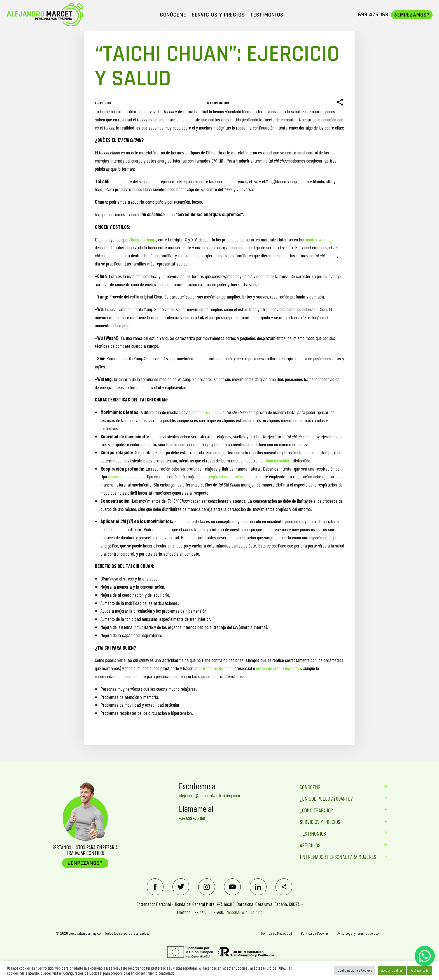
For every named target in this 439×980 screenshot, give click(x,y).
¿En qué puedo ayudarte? (338, 798)
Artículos (338, 845)
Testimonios (338, 833)
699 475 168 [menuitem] (373, 15)
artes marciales (206, 412)
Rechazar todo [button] (420, 970)
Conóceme (338, 787)
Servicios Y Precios (338, 822)
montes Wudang (319, 239)
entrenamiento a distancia (279, 668)
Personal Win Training (244, 912)
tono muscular (279, 460)
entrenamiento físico (216, 668)
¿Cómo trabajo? (338, 810)
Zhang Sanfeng (143, 239)
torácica (238, 476)
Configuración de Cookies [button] (355, 970)
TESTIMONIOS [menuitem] (267, 15)
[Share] (340, 102)
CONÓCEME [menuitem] (173, 15)
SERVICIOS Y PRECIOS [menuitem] (218, 15)
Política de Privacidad (277, 933)
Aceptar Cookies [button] (392, 970)
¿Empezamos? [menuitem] (412, 15)
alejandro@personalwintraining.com (209, 795)
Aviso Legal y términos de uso (358, 933)
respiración (218, 476)
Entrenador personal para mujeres (338, 857)
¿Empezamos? (85, 863)
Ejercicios (103, 103)
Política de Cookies (315, 933)
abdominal (118, 476)
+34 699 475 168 (192, 818)
